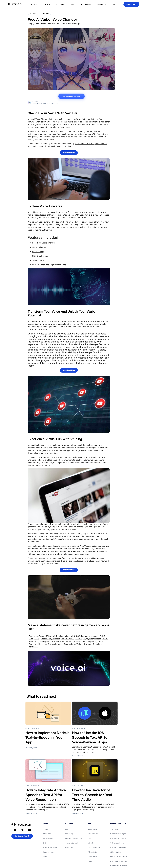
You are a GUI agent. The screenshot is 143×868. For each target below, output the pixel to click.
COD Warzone (67, 639)
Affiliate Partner (93, 829)
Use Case (45, 13)
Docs (62, 4)
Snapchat (97, 644)
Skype (85, 639)
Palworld (78, 641)
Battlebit (69, 641)
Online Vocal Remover (118, 843)
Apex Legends (57, 644)
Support (46, 857)
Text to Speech (51, 4)
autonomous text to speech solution (91, 144)
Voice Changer (87, 4)
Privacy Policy (93, 852)
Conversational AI (72, 843)
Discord (78, 639)
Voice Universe (39, 247)
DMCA (90, 861)
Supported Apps (49, 852)
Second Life (46, 639)
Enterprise (72, 4)
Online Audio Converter (118, 866)
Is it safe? (91, 843)
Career (45, 829)
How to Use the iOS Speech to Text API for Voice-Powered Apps (90, 738)
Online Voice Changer (118, 834)
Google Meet (95, 639)
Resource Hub (93, 834)
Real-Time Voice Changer (44, 243)
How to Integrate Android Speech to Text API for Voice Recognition (46, 795)
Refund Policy (93, 857)
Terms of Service (94, 848)
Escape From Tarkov (73, 644)
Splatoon (88, 644)
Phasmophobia (90, 641)
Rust (31, 639)
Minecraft (69, 636)
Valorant (56, 639)
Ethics (45, 843)
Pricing (113, 4)
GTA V (37, 639)
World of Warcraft (47, 636)
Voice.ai (100, 134)
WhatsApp (34, 641)
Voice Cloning (38, 252)
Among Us (34, 636)
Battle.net (60, 641)
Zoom (105, 639)
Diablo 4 (60, 636)
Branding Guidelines (50, 848)
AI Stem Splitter (116, 852)
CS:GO (77, 636)
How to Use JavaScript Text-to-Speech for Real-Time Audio (93, 795)
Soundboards (38, 260)
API (67, 829)
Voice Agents (36, 4)
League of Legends (90, 636)
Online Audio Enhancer (118, 838)
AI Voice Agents (32, 728)
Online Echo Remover (118, 848)
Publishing (69, 834)
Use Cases (69, 848)
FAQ (89, 838)
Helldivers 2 (44, 644)
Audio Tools (102, 4)
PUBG (102, 636)
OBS (53, 641)
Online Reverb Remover (119, 861)
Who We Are (47, 834)
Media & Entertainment (74, 838)
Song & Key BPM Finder (119, 857)
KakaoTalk (33, 647)
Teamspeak (45, 641)
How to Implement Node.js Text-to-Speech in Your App (47, 738)
